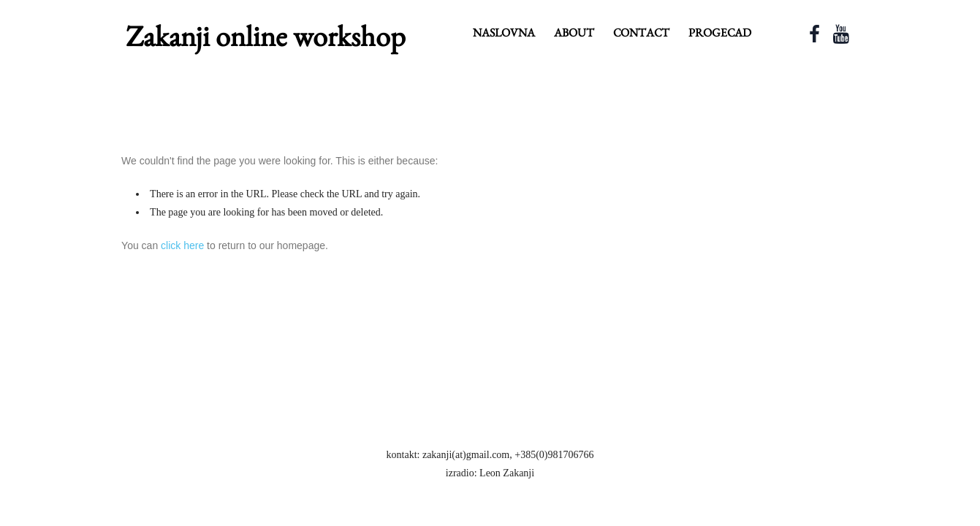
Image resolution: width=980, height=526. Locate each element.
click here (182, 245)
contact (641, 33)
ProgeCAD (720, 33)
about (574, 33)
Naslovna (504, 33)
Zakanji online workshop (266, 36)
